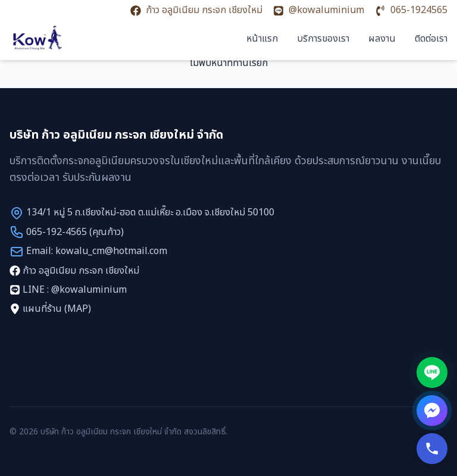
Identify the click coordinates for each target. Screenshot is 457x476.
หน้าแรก (262, 39)
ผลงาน (382, 39)
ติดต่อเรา (431, 39)
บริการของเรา (323, 39)
